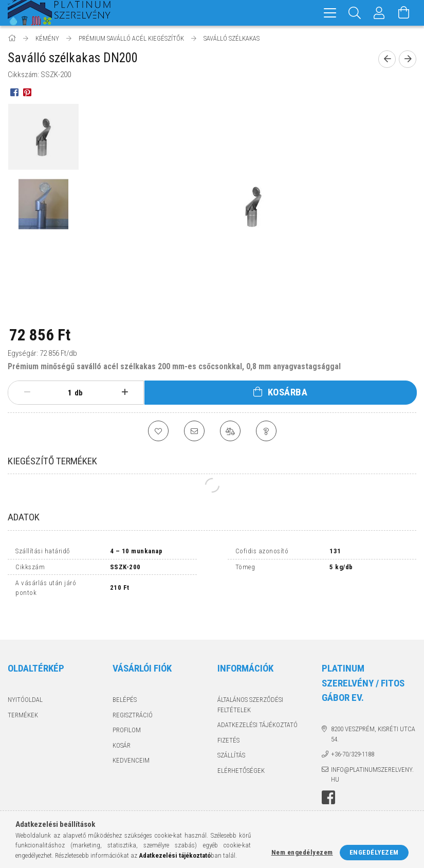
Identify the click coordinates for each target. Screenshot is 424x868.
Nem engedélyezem (302, 852)
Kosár (122, 727)
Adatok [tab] (24, 517)
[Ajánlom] (194, 431)
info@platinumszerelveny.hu (372, 756)
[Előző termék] (387, 59)
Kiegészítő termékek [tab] (52, 461)
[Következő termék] (408, 59)
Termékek (23, 697)
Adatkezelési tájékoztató (257, 706)
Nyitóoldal (25, 681)
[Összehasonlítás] (230, 431)
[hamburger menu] (330, 13)
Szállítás (231, 737)
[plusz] (125, 392)
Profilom (127, 711)
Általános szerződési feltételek (250, 686)
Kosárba (288, 392)
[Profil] (379, 13)
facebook (328, 779)
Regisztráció (133, 697)
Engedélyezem (374, 852)
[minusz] (27, 392)
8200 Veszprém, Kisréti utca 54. (373, 716)
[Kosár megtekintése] (404, 13)
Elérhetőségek (241, 752)
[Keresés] (355, 13)
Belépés (125, 681)
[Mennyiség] (64, 393)
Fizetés (228, 722)
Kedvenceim (131, 742)
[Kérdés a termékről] (266, 431)
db (79, 393)
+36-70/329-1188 (353, 736)
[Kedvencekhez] (158, 431)
